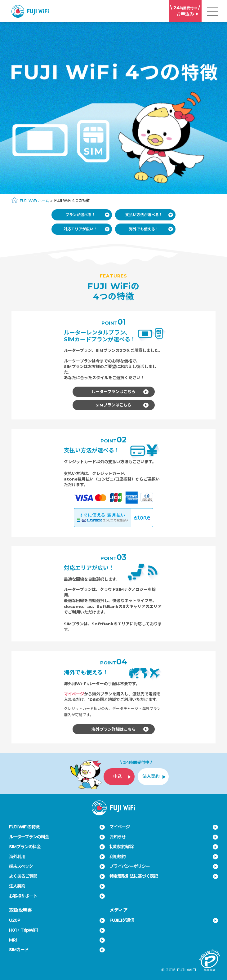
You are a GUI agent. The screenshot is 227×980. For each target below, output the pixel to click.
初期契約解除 (122, 847)
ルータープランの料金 (29, 837)
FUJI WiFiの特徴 (24, 827)
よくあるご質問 (23, 876)
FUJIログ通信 (122, 920)
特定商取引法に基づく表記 (134, 876)
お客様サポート (23, 896)
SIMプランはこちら (122, 405)
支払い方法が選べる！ (149, 215)
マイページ (74, 694)
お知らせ (118, 837)
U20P (15, 920)
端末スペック (21, 866)
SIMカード (19, 950)
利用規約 (118, 857)
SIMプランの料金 (25, 847)
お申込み (185, 11)
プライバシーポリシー (130, 866)
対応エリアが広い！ (87, 229)
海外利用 (17, 857)
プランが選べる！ (88, 215)
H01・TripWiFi (23, 930)
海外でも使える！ (151, 229)
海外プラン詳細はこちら (120, 729)
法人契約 (17, 886)
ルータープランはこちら (120, 392)
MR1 (13, 940)
